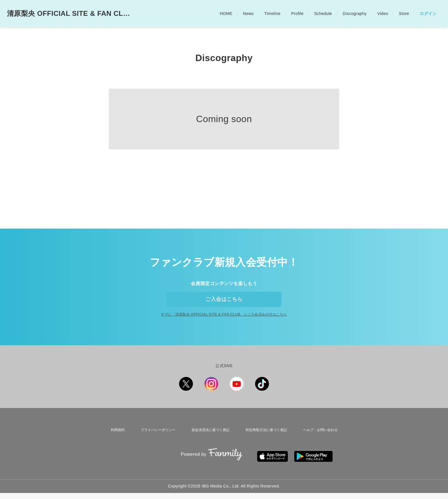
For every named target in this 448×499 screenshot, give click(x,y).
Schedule (323, 14)
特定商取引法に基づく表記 (266, 442)
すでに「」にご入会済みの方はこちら (224, 327)
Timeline (272, 14)
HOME (226, 14)
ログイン (428, 14)
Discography (355, 14)
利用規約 (114, 442)
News (248, 14)
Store (404, 14)
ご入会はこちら (224, 303)
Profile (297, 14)
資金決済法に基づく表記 (208, 442)
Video (383, 14)
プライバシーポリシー (154, 442)
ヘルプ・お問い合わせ (322, 442)
